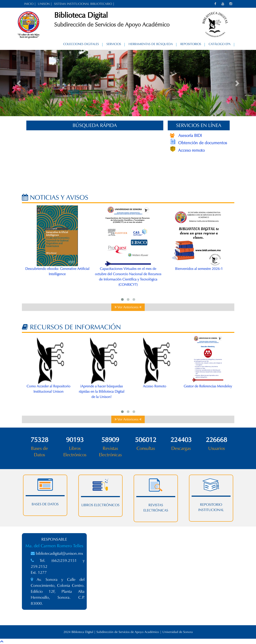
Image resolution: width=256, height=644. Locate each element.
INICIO (29, 4)
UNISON (44, 4)
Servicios (114, 44)
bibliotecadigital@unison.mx (59, 553)
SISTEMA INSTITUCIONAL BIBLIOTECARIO (83, 4)
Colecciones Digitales (81, 44)
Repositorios (191, 44)
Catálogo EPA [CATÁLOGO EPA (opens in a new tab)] (220, 44)
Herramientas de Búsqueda (151, 44)
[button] (19, 83)
